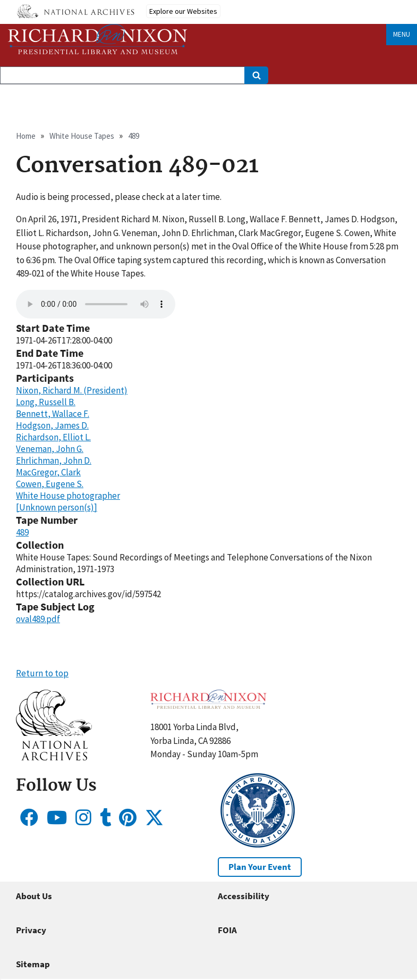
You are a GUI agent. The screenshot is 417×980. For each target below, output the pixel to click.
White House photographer (68, 496)
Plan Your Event (260, 867)
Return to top (42, 673)
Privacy (31, 930)
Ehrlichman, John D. (54, 460)
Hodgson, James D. (52, 425)
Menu (402, 34)
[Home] (98, 39)
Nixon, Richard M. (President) (72, 390)
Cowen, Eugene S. (50, 484)
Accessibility (244, 896)
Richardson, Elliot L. (53, 437)
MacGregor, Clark (48, 472)
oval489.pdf (38, 619)
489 (134, 136)
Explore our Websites (183, 11)
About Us (34, 896)
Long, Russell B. (46, 402)
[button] (54, 757)
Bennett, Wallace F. (53, 414)
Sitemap (33, 964)
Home (26, 136)
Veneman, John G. (50, 449)
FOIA (227, 930)
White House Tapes (82, 136)
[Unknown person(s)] (57, 507)
